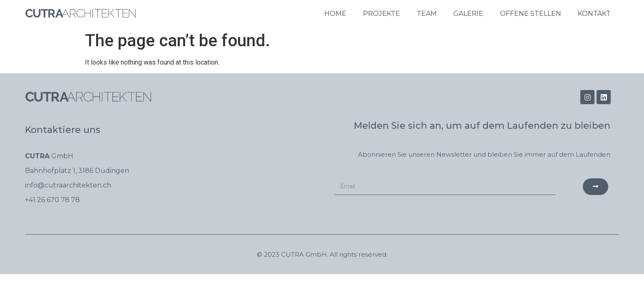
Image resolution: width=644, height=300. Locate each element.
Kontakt (594, 14)
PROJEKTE (382, 14)
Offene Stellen (531, 14)
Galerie (468, 14)
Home (335, 14)
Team (427, 14)
